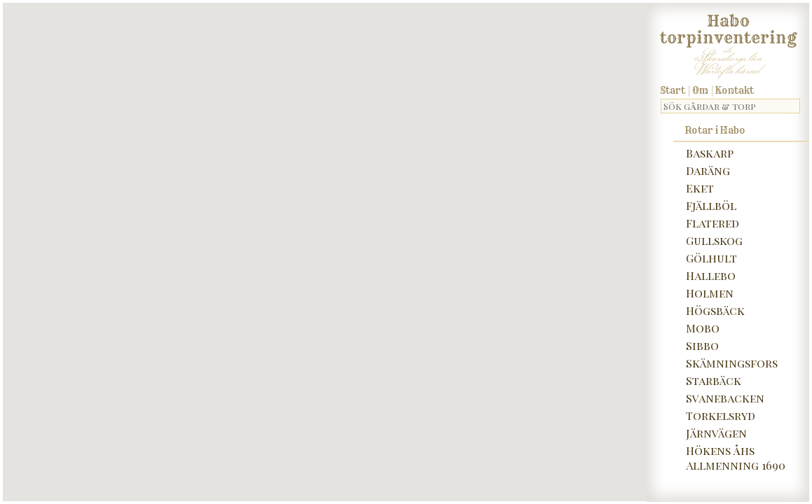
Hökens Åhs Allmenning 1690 (736, 458)
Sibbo (702, 345)
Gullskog (714, 240)
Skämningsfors (732, 363)
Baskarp (710, 153)
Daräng (708, 170)
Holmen (710, 293)
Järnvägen (716, 433)
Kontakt (735, 90)
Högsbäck (715, 310)
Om (700, 90)
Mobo (703, 328)
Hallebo (711, 275)
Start (673, 90)
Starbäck (714, 380)
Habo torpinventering (728, 27)
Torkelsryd (721, 415)
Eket (700, 188)
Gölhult (711, 258)
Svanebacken (725, 398)
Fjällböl (711, 205)
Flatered (713, 223)
